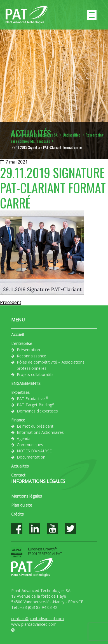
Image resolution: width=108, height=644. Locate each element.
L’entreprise (22, 343)
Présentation (28, 350)
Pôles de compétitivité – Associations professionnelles (51, 365)
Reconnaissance (31, 356)
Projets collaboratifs (35, 374)
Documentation (31, 457)
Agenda (24, 438)
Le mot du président (35, 426)
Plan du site (22, 505)
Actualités (20, 466)
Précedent (11, 302)
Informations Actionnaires (40, 432)
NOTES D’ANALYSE (34, 451)
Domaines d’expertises (37, 411)
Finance (18, 420)
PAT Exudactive (32, 398)
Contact (18, 475)
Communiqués (30, 445)
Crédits (17, 514)
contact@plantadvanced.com (37, 619)
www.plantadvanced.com (34, 624)
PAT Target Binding (36, 405)
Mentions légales (27, 496)
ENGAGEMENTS (26, 383)
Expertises (20, 392)
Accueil (17, 335)
